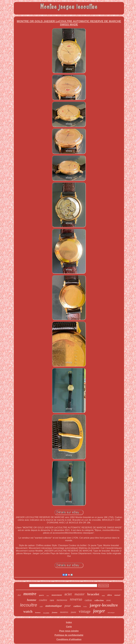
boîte (85, 606)
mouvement (57, 595)
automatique (54, 606)
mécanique (111, 613)
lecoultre (29, 605)
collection (99, 600)
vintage (85, 611)
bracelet (93, 594)
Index (69, 622)
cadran (88, 600)
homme (32, 600)
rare (52, 600)
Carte (69, 627)
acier (68, 594)
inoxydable (46, 613)
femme (55, 612)
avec (109, 600)
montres (64, 612)
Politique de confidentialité (69, 635)
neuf (103, 595)
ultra (110, 595)
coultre (43, 600)
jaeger (99, 611)
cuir (41, 606)
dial (19, 595)
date (48, 595)
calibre (77, 606)
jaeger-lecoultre (104, 605)
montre (30, 594)
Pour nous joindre (69, 631)
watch (28, 611)
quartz (41, 595)
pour (68, 606)
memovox (62, 600)
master (80, 594)
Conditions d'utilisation (69, 639)
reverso (76, 599)
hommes (38, 613)
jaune (73, 612)
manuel (117, 595)
